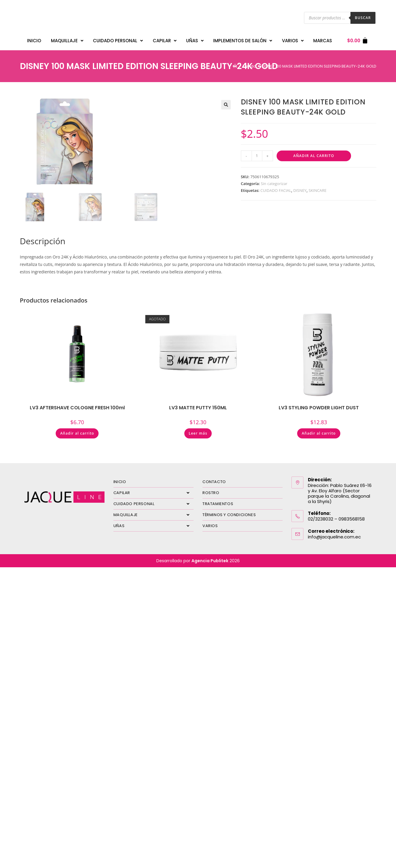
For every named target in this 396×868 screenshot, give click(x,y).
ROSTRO (211, 493)
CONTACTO (214, 482)
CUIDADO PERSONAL (118, 41)
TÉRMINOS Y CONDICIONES (229, 515)
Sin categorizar (274, 184)
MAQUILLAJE (67, 41)
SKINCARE (317, 190)
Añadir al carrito (314, 156)
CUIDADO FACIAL (276, 190)
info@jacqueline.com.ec (334, 537)
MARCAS (323, 41)
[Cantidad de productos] (257, 156)
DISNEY (300, 190)
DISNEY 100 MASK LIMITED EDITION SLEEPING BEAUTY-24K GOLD (319, 66)
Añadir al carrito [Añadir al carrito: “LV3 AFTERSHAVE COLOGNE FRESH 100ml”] (77, 433)
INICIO (34, 41)
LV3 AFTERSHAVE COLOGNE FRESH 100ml (77, 408)
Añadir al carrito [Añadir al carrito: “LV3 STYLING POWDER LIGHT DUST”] (319, 433)
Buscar (363, 18)
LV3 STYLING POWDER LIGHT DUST (319, 408)
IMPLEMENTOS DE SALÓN (243, 41)
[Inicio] (235, 66)
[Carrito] (358, 41)
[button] (226, 105)
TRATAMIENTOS (218, 504)
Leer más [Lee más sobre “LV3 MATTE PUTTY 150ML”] (198, 433)
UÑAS (195, 41)
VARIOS (293, 41)
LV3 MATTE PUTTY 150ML (198, 408)
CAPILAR (165, 41)
